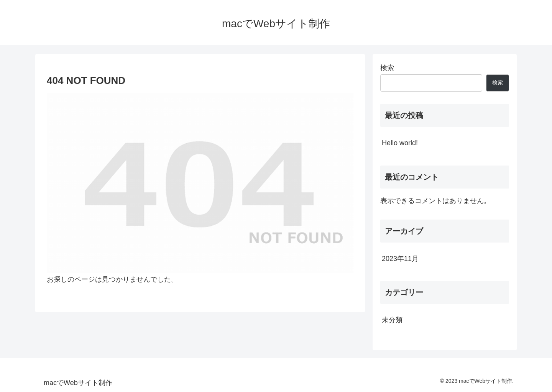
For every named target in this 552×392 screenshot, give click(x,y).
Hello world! (400, 143)
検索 (387, 68)
